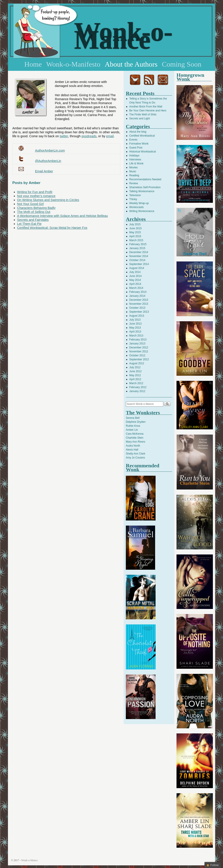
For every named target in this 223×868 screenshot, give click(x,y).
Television (135, 195)
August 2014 (137, 268)
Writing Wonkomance (142, 211)
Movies (134, 167)
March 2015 (136, 240)
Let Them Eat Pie (29, 224)
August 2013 (137, 316)
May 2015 (135, 232)
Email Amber (44, 171)
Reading (134, 175)
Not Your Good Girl (31, 204)
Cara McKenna (135, 434)
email (110, 136)
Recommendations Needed (145, 179)
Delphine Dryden (136, 422)
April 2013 (135, 332)
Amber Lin (132, 430)
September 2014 (139, 264)
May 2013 (135, 328)
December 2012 (139, 348)
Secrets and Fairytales (33, 220)
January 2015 (137, 248)
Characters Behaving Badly (36, 208)
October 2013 (137, 308)
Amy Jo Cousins (135, 458)
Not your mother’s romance (36, 196)
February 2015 (138, 244)
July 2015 (135, 224)
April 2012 (135, 379)
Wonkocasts (137, 207)
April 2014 (135, 284)
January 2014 (137, 296)
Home (33, 64)
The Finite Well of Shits (143, 115)
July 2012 (135, 367)
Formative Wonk (139, 144)
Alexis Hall (132, 450)
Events (133, 140)
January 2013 (137, 344)
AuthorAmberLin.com (50, 150)
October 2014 (137, 260)
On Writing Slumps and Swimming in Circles (48, 200)
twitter (64, 136)
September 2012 (139, 359)
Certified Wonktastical (142, 136)
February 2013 (138, 340)
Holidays (134, 156)
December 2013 (139, 300)
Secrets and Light (140, 118)
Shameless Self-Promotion (145, 187)
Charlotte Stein (135, 438)
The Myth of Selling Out (34, 212)
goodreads (89, 136)
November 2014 (139, 256)
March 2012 (136, 383)
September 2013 (139, 312)
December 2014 (139, 252)
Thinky (133, 199)
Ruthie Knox (133, 426)
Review (134, 183)
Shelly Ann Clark (136, 454)
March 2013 (136, 336)
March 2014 (136, 288)
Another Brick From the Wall (146, 107)
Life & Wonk (136, 163)
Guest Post (136, 148)
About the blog (138, 132)
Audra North (133, 446)
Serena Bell (133, 418)
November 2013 (139, 304)
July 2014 (135, 272)
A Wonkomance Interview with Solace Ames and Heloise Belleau (63, 216)
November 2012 (139, 351)
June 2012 (136, 371)
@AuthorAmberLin (48, 161)
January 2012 (137, 391)
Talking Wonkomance (142, 191)
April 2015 (135, 236)
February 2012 (138, 387)
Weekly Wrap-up (139, 203)
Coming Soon (182, 64)
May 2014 (135, 280)
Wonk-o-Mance (123, 36)
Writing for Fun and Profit (35, 192)
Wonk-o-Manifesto (73, 64)
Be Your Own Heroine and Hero (148, 111)
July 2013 (135, 320)
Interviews (135, 160)
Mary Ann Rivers (136, 442)
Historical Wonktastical (143, 152)
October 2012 (137, 355)
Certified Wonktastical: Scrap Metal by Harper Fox (52, 228)
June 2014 (136, 276)
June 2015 (136, 228)
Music (133, 171)
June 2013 (136, 324)
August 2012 (137, 363)
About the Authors (131, 64)
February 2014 (138, 292)
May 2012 (135, 375)
